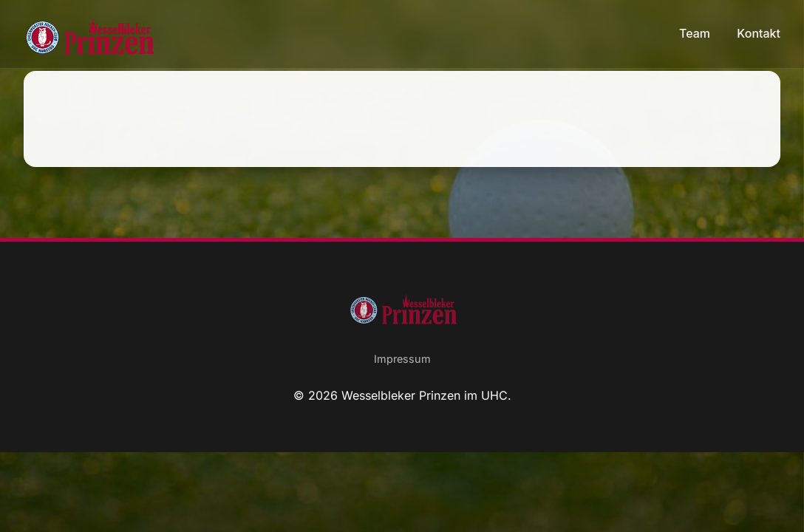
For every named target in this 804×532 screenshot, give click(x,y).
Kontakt (759, 33)
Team (696, 33)
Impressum (402, 359)
